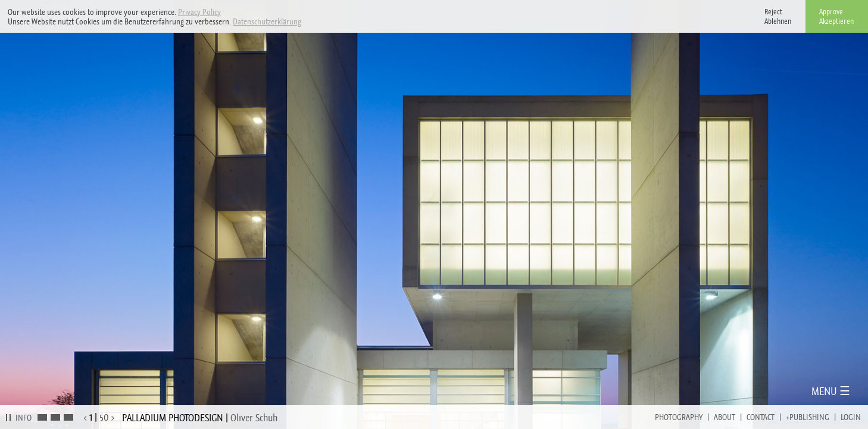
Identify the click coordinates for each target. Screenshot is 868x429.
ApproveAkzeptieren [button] (836, 16)
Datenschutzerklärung (267, 21)
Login (851, 417)
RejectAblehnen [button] (778, 16)
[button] (305, 22)
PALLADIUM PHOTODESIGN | (200, 418)
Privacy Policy (199, 12)
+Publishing (808, 417)
